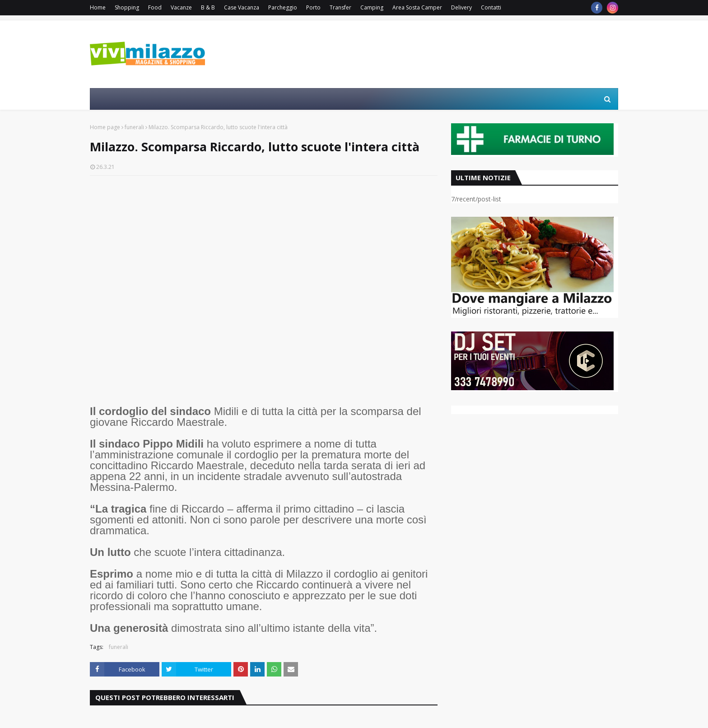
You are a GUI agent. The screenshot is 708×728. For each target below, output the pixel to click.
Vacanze (181, 7)
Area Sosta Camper (417, 7)
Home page (105, 127)
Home (98, 7)
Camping (372, 7)
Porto (313, 7)
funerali (134, 127)
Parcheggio (283, 7)
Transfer (340, 7)
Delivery (461, 7)
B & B (208, 7)
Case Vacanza (242, 7)
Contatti (491, 7)
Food (155, 7)
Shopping (127, 7)
